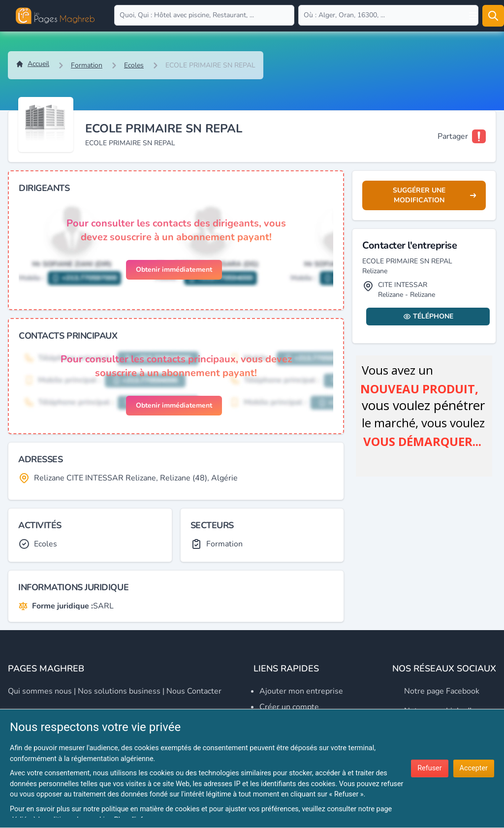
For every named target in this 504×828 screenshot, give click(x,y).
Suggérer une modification (434, 195)
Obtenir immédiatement (174, 270)
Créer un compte (289, 707)
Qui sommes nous (40, 691)
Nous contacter (194, 691)
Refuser (429, 768)
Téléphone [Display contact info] (428, 316)
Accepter (474, 768)
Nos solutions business (119, 691)
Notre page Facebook (442, 691)
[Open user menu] (473, 16)
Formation (87, 65)
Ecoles (134, 65)
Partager (453, 136)
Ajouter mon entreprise (301, 691)
